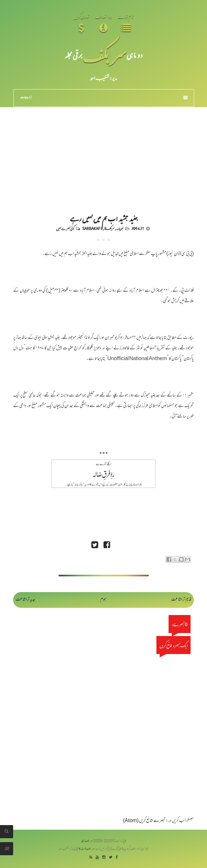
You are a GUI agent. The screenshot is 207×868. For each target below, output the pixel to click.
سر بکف (104, 55)
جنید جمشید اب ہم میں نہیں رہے (104, 218)
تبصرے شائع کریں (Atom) (144, 821)
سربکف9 (109, 228)
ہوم (103, 600)
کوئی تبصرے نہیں (65, 228)
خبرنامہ (120, 228)
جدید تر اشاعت (25, 600)
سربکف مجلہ (87, 841)
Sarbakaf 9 (92, 228)
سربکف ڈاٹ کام (86, 849)
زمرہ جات (104, 98)
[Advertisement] (103, 156)
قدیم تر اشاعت (181, 600)
